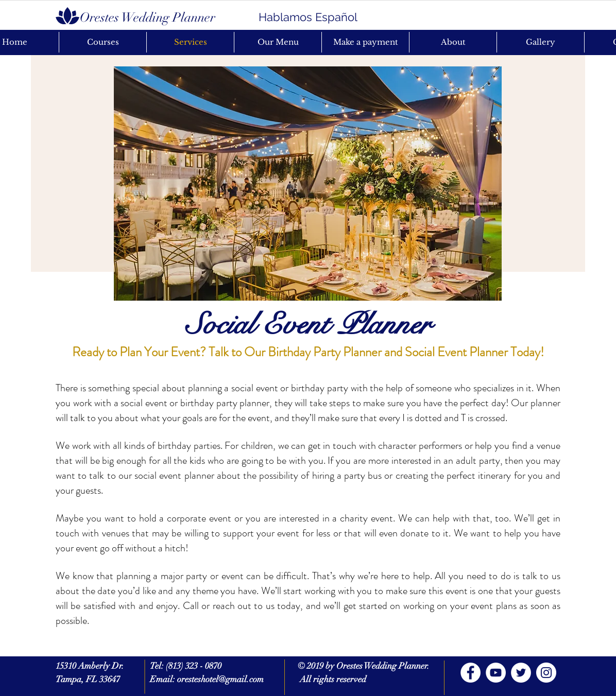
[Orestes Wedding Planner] (147, 17)
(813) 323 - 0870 (194, 666)
